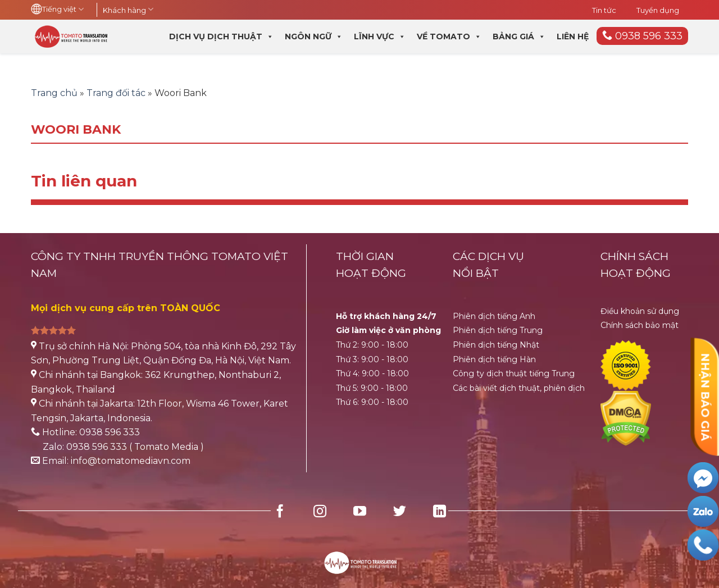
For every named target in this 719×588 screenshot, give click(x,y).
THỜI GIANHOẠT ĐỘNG (371, 265)
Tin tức (604, 10)
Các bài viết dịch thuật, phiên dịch (519, 388)
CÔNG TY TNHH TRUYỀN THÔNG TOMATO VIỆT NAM (160, 265)
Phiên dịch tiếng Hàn (494, 359)
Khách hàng (128, 10)
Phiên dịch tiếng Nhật (496, 345)
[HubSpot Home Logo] (360, 555)
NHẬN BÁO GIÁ (705, 397)
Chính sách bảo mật (640, 325)
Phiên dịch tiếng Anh (494, 316)
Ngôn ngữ (314, 37)
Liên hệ (573, 37)
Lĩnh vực (380, 37)
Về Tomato (449, 37)
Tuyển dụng (658, 10)
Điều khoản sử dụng (640, 311)
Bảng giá (519, 37)
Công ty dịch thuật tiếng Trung (514, 373)
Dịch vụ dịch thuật (221, 37)
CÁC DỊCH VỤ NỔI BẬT (488, 265)
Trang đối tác (116, 93)
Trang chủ (54, 93)
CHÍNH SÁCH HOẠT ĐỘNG (636, 265)
